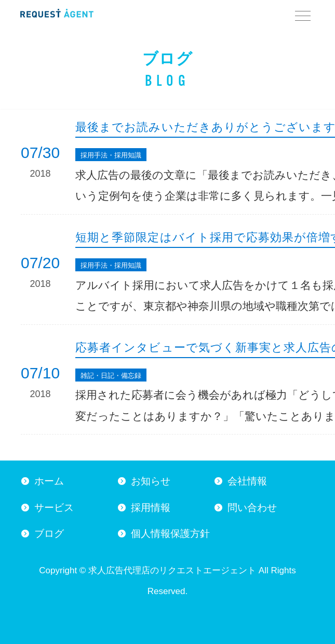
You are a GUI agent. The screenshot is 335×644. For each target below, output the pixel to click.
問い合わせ (252, 508)
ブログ (49, 534)
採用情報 (151, 508)
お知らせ (151, 481)
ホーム (49, 481)
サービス (54, 508)
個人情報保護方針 (170, 534)
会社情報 (247, 481)
